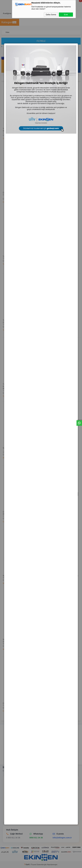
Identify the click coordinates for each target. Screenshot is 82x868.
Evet (66, 15)
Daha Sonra (51, 15)
